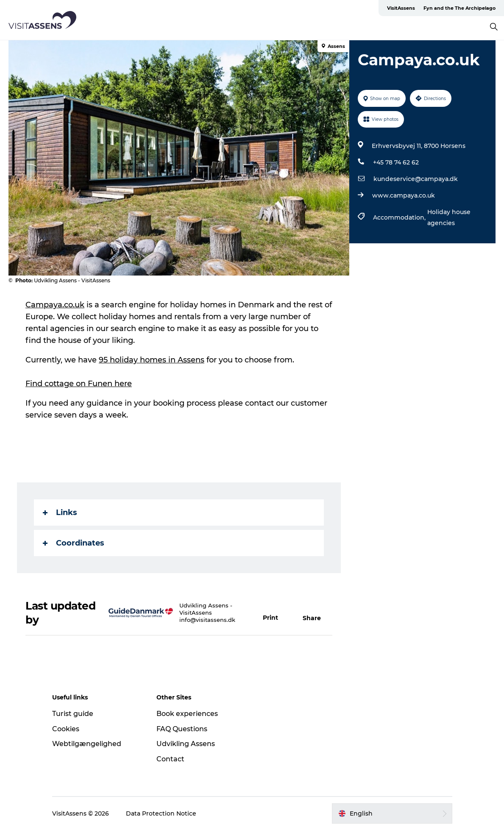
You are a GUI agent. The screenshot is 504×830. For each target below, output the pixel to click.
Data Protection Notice (161, 813)
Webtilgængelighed (87, 744)
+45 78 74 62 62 (396, 162)
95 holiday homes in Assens (152, 360)
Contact (170, 759)
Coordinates (74, 543)
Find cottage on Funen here (79, 384)
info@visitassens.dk (207, 620)
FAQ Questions (182, 729)
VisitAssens (401, 8)
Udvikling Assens (186, 744)
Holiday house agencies (449, 217)
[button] (274, 613)
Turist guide (73, 714)
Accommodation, (400, 217)
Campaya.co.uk (55, 305)
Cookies (66, 729)
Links (60, 512)
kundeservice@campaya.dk (416, 179)
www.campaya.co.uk (404, 195)
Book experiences (187, 714)
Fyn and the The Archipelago (459, 8)
